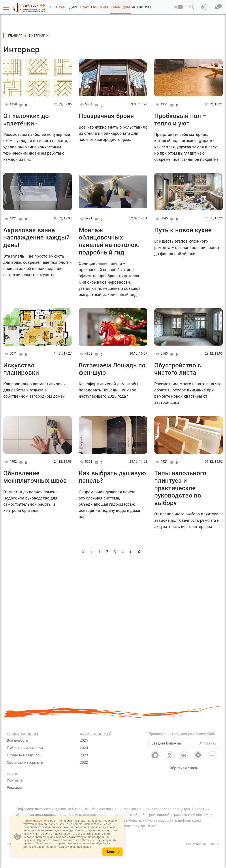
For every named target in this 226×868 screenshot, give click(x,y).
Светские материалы (25, 762)
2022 (84, 762)
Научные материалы (25, 755)
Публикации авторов (25, 748)
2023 (84, 755)
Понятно (112, 852)
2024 (84, 748)
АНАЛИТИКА (142, 7)
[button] (6, 7)
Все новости (18, 740)
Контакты (15, 780)
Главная (15, 36)
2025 (84, 740)
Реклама (14, 788)
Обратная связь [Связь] (184, 768)
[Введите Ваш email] (172, 743)
